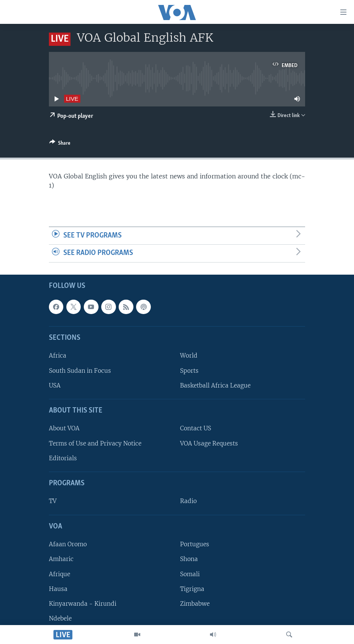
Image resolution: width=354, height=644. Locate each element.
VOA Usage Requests (209, 443)
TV (53, 501)
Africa (58, 356)
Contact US (196, 428)
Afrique (60, 574)
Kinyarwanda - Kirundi (83, 604)
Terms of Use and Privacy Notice (95, 443)
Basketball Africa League (215, 385)
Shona (189, 559)
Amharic (61, 559)
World (189, 356)
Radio (188, 501)
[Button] (60, 144)
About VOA (64, 428)
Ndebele (60, 618)
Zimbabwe (195, 604)
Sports (189, 371)
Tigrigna (192, 589)
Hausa (58, 589)
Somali (190, 574)
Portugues (195, 544)
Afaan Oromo (68, 544)
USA (55, 385)
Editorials (63, 458)
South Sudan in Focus (80, 371)
